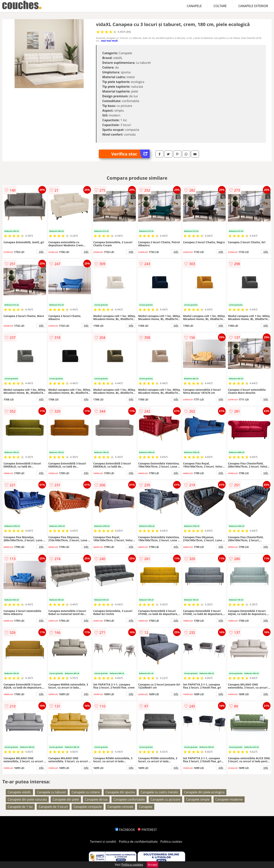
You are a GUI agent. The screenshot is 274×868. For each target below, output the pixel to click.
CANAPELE (194, 6)
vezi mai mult (109, 41)
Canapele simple (198, 799)
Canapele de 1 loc (20, 807)
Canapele (146, 807)
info (41, 252)
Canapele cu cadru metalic (159, 792)
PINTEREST (147, 830)
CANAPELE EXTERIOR (253, 6)
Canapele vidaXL (19, 792)
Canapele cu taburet (51, 792)
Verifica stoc (130, 154)
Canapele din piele (66, 799)
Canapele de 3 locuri (53, 807)
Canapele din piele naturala (27, 799)
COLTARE (220, 6)
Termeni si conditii (103, 842)
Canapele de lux (96, 799)
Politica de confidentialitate (138, 842)
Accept (153, 865)
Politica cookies (171, 842)
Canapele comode (120, 807)
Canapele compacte (88, 807)
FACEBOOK (125, 830)
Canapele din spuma (120, 792)
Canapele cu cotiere (86, 792)
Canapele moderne (229, 799)
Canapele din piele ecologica (204, 792)
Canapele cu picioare (165, 799)
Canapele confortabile (129, 799)
